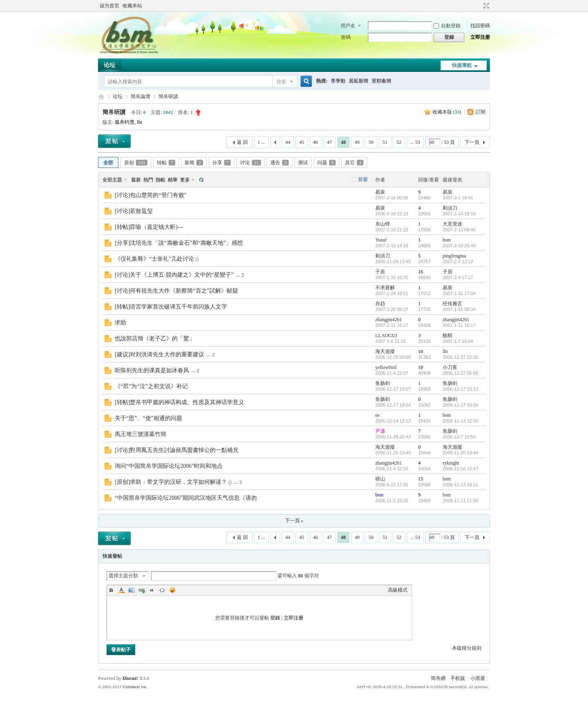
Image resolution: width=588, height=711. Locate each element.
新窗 (363, 179)
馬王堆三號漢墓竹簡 (140, 434)
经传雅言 (452, 304)
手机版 (458, 678)
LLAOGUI (386, 335)
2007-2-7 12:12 (458, 262)
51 (385, 142)
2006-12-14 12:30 (460, 421)
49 (357, 142)
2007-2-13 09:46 (459, 230)
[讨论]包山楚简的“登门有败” (151, 195)
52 (399, 142)
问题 (326, 163)
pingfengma (454, 256)
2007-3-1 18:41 (458, 198)
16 (421, 272)
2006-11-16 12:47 (460, 469)
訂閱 (481, 112)
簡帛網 (438, 678)
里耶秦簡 (381, 81)
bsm (447, 240)
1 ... (261, 142)
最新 (136, 180)
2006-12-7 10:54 (459, 437)
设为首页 (109, 6)
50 (371, 142)
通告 (280, 163)
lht (139, 122)
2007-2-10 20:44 (459, 246)
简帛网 (101, 97)
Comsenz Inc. (135, 687)
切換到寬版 (485, 6)
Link (142, 590)
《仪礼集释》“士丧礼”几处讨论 (154, 259)
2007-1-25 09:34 (459, 309)
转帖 (166, 163)
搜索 (281, 82)
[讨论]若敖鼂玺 (134, 211)
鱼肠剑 (383, 383)
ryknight (451, 463)
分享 (222, 163)
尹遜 (380, 431)
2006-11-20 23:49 (460, 453)
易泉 (380, 192)
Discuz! (130, 678)
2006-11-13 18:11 (460, 485)
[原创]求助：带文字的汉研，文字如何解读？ (171, 482)
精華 (173, 180)
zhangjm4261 (389, 320)
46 (316, 142)
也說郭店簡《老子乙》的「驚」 (155, 339)
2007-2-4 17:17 (458, 277)
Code (162, 590)
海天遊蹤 (385, 351)
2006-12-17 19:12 (460, 389)
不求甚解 (385, 288)
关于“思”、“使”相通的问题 (148, 418)
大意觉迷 (452, 224)
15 (421, 479)
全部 (108, 163)
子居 (380, 272)
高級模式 (398, 590)
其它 (354, 163)
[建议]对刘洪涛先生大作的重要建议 (159, 354)
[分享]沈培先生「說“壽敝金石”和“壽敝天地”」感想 (179, 243)
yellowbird (386, 367)
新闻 (194, 163)
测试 (303, 163)
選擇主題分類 (123, 576)
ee (378, 415)
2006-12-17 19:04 (460, 405)
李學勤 (338, 81)
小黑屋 (478, 678)
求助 (120, 323)
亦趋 (380, 304)
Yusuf (381, 240)
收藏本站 (132, 6)
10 (421, 351)
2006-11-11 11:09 (460, 501)
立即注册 (480, 37)
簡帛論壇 (140, 96)
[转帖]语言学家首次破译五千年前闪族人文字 (171, 307)
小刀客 (450, 367)
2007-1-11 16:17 (459, 325)
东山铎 (383, 224)
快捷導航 (462, 65)
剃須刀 (450, 208)
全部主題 (112, 180)
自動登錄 (447, 26)
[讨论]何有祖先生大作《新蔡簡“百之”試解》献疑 (176, 291)
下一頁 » (294, 521)
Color (121, 590)
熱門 (148, 180)
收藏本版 (447, 112)
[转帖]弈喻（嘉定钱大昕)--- (149, 227)
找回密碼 (480, 26)
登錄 (275, 618)
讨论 (251, 163)
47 (330, 142)
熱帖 (160, 180)
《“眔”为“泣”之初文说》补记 (151, 386)
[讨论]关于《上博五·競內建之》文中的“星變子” (174, 275)
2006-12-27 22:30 (460, 357)
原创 (136, 163)
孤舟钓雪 (125, 122)
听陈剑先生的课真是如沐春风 (152, 370)
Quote (152, 590)
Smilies (172, 590)
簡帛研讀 (168, 96)
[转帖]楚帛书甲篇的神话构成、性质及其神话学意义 (179, 402)
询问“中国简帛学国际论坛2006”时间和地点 (169, 466)
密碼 (346, 37)
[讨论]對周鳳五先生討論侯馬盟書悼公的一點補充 (177, 450)
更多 (185, 180)
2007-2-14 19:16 (459, 214)
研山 (380, 479)
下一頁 (472, 142)
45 (302, 142)
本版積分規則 (467, 648)
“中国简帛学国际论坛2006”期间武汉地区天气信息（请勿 (186, 498)
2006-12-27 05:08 (460, 373)
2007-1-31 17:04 (459, 293)
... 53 (415, 142)
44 (288, 142)
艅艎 (448, 335)
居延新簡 (359, 81)
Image (131, 590)
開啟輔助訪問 (479, 6)
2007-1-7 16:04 (458, 341)
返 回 (242, 142)
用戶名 (348, 26)
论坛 (109, 65)
